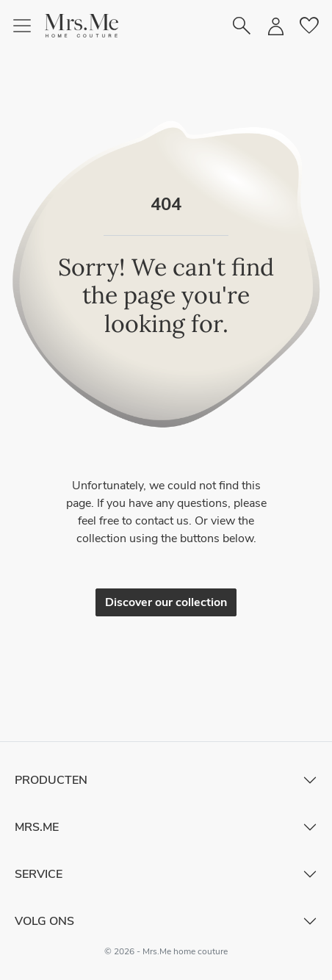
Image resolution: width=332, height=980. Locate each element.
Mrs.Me (37, 827)
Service (39, 874)
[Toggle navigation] (28, 26)
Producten (51, 780)
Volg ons (44, 921)
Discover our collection (166, 602)
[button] (82, 26)
